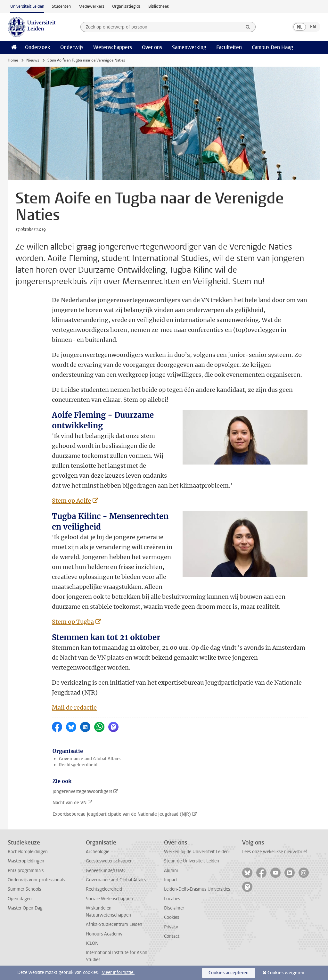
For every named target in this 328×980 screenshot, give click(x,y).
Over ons (152, 47)
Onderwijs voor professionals (36, 880)
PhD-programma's (26, 871)
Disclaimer (174, 908)
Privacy (171, 927)
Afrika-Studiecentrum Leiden (114, 924)
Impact (171, 880)
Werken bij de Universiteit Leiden (196, 852)
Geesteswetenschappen (109, 861)
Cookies (172, 917)
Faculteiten (229, 47)
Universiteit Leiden (27, 6)
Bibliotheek (159, 6)
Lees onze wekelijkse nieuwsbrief (275, 852)
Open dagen (20, 899)
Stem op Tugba (73, 622)
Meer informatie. (118, 972)
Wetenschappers (113, 47)
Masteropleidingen (26, 861)
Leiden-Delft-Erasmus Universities (197, 889)
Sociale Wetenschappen (109, 899)
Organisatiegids (126, 6)
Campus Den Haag (272, 47)
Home (13, 60)
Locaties (172, 899)
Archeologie (98, 852)
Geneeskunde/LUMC (106, 871)
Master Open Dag (25, 908)
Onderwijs (72, 47)
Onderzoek (38, 47)
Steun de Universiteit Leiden (192, 861)
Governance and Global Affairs (90, 759)
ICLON (92, 943)
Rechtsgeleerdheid (78, 765)
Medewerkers (91, 6)
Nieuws (33, 60)
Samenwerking (189, 47)
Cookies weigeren (286, 973)
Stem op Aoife (71, 501)
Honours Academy (104, 934)
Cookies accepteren (229, 973)
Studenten (61, 6)
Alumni (171, 871)
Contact (172, 936)
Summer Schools (24, 889)
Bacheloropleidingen (28, 852)
